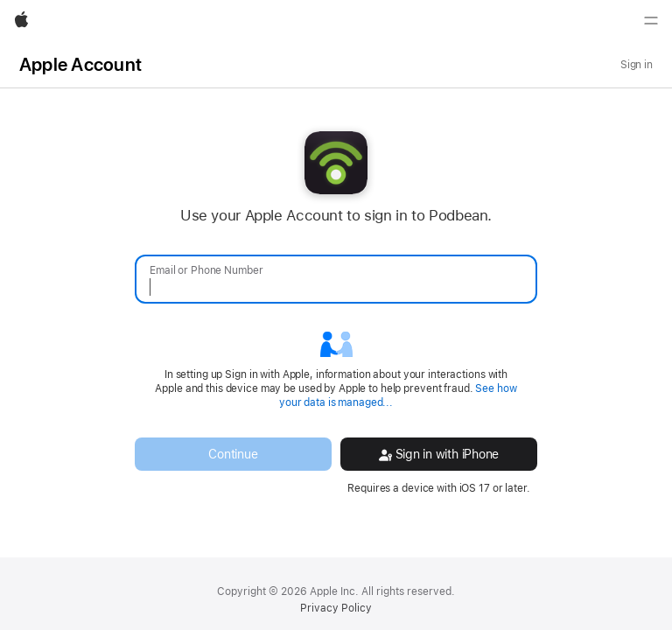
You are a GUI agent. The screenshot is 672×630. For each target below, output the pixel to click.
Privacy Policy (336, 608)
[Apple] (21, 21)
